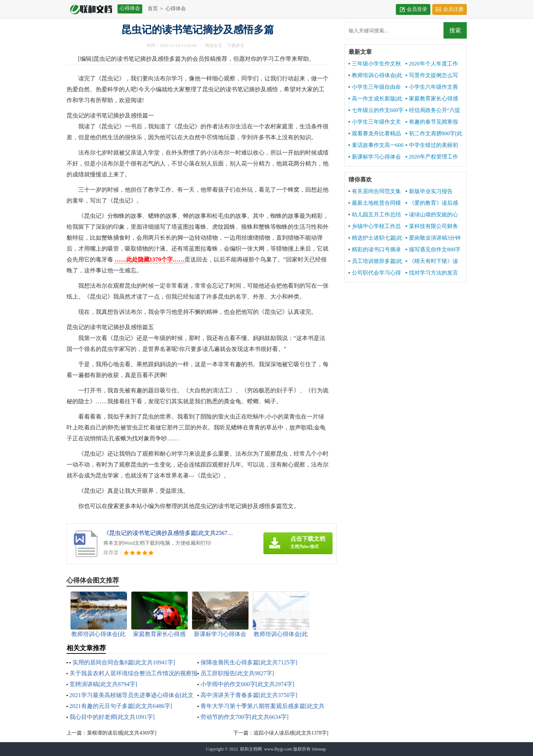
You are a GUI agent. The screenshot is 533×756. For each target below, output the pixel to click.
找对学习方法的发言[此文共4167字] (432, 273)
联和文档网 (251, 749)
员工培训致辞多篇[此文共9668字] (376, 261)
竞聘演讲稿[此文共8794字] (104, 684)
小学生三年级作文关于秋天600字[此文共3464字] (375, 122)
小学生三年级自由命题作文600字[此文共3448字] (375, 87)
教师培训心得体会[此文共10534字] (376, 76)
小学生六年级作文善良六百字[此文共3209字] (432, 87)
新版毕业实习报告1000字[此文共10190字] (433, 192)
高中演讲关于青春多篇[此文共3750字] (249, 695)
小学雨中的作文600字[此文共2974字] (248, 684)
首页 (153, 9)
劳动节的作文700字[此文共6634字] (245, 717)
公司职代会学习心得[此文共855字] (375, 273)
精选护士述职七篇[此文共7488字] (376, 238)
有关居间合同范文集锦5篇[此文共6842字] (375, 192)
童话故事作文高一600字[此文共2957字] (376, 145)
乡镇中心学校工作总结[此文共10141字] (375, 227)
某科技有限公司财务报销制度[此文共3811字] (432, 227)
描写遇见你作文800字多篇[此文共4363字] (433, 250)
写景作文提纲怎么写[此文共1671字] (432, 76)
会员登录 (417, 9)
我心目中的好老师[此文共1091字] (112, 717)
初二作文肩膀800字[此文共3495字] (434, 134)
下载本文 (236, 45)
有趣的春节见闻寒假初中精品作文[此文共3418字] (432, 122)
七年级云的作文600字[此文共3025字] (376, 111)
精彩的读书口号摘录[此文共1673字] (375, 250)
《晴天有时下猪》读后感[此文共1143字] (432, 261)
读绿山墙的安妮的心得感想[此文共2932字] (432, 215)
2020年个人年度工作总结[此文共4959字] (432, 64)
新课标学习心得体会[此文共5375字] (375, 157)
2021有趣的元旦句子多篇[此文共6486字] (121, 706)
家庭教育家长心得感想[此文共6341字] (432, 99)
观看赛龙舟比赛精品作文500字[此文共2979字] (375, 134)
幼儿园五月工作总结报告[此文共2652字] (375, 215)
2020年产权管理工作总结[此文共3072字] (432, 157)
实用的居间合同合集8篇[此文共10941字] (124, 662)
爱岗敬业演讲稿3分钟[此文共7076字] (433, 238)
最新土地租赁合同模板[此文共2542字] (375, 203)
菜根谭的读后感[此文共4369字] (122, 733)
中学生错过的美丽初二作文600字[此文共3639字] (432, 145)
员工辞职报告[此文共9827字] (237, 673)
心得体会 (176, 9)
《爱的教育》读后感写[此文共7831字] (432, 203)
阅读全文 (214, 45)
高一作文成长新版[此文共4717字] (376, 99)
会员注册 (453, 9)
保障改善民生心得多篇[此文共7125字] (249, 662)
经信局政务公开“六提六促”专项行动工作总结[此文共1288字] (434, 111)
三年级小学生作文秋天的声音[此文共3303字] (375, 64)
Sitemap (319, 749)
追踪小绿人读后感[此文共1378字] (291, 733)
